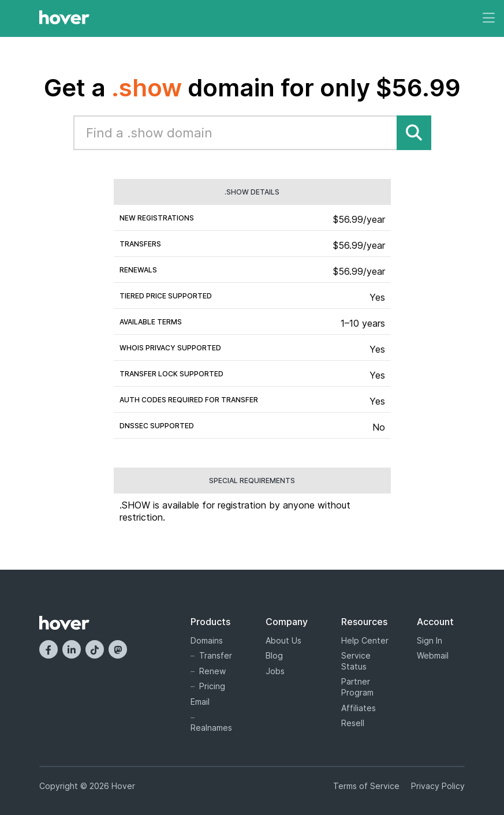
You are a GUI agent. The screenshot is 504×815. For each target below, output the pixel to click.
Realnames (211, 728)
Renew (212, 671)
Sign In (430, 640)
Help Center (365, 640)
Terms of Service (366, 786)
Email (200, 702)
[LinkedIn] (72, 649)
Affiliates (359, 708)
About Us (283, 640)
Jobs (275, 671)
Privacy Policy (438, 786)
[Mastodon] (118, 649)
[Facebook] (48, 649)
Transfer (216, 655)
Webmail (433, 655)
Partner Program (357, 687)
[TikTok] (95, 649)
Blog (274, 655)
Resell (353, 723)
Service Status (356, 661)
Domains (207, 640)
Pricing (212, 686)
